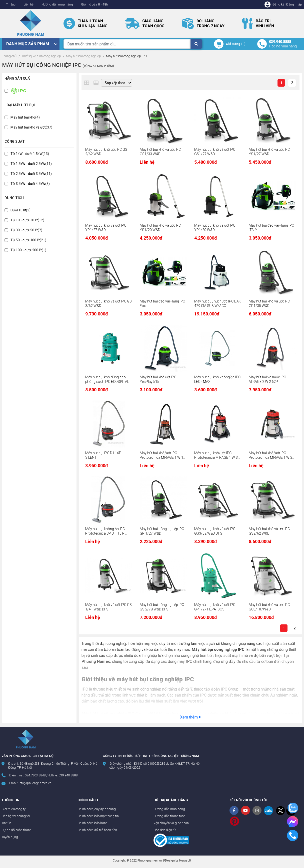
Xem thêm (190, 717)
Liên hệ (28, 4)
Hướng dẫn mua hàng (57, 4)
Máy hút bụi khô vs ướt (28, 127)
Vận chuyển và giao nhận (171, 823)
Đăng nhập (294, 4)
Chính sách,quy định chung (97, 809)
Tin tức (11, 4)
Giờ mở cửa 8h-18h (94, 4)
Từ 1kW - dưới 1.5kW (26, 154)
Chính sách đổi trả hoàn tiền (97, 830)
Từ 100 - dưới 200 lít (26, 250)
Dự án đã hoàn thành (16, 830)
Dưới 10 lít (18, 210)
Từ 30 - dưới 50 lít (24, 230)
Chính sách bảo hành (92, 823)
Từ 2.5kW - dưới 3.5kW (28, 174)
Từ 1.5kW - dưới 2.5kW (28, 164)
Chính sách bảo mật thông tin (98, 816)
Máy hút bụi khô (23, 117)
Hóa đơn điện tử (165, 830)
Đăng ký (278, 4)
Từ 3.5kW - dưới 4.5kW (28, 184)
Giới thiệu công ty (13, 809)
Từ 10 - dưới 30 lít (24, 220)
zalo (268, 810)
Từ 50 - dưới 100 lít (25, 240)
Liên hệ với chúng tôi (16, 816)
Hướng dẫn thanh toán (169, 816)
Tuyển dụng (10, 837)
